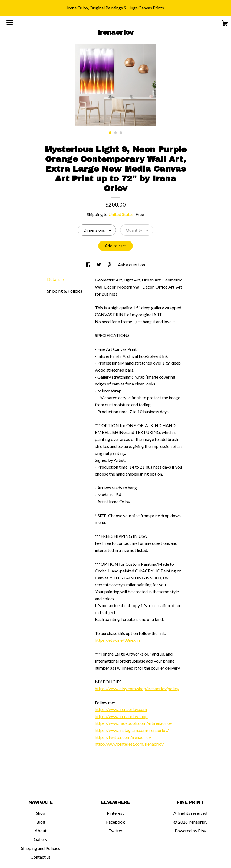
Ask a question (131, 265)
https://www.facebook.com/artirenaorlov (133, 723)
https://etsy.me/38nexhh (117, 640)
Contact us (41, 857)
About (41, 831)
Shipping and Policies (41, 848)
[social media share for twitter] (99, 265)
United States (121, 214)
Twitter (116, 831)
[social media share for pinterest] (110, 265)
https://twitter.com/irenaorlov (123, 737)
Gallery (41, 839)
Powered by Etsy (190, 831)
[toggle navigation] (10, 23)
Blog (41, 822)
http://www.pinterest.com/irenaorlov (129, 744)
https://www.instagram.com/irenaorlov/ (132, 730)
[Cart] (225, 24)
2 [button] (116, 133)
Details (56, 279)
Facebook (116, 822)
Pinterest (115, 813)
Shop (41, 813)
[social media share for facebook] (89, 265)
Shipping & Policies (65, 291)
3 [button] (121, 133)
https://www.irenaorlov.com (121, 709)
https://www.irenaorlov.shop (121, 716)
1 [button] (110, 133)
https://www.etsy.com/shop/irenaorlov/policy (137, 688)
